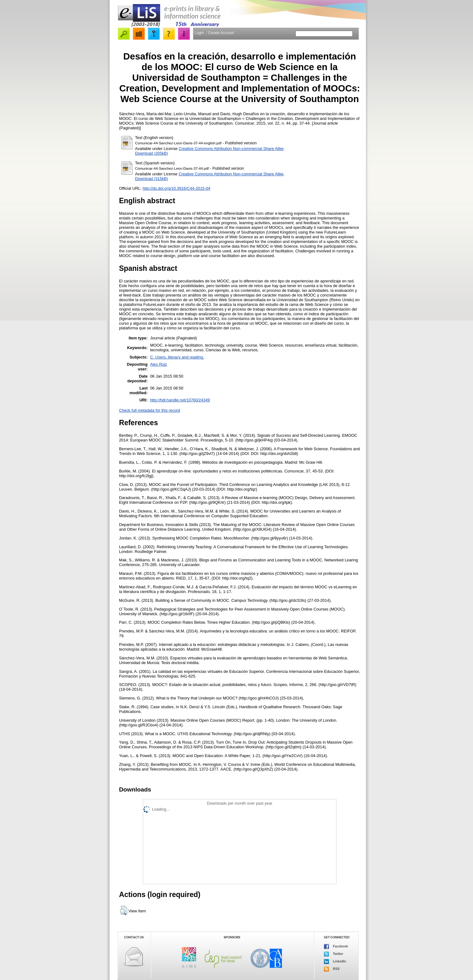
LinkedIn (335, 962)
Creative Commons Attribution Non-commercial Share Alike (231, 149)
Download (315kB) (151, 179)
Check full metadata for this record (150, 410)
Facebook (336, 946)
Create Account (221, 33)
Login (199, 33)
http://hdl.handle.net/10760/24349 (180, 400)
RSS (332, 969)
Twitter (334, 954)
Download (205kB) (151, 153)
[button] (124, 910)
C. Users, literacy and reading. (177, 357)
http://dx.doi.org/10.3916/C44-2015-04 (176, 188)
